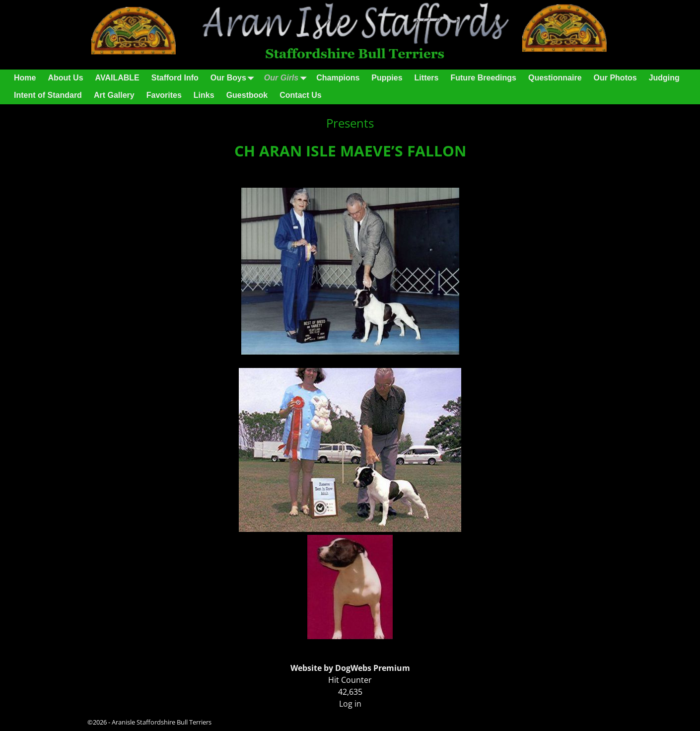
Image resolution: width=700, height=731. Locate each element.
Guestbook (247, 95)
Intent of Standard (48, 95)
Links (204, 95)
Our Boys (234, 78)
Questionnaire (555, 78)
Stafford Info (175, 78)
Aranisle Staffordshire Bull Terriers (162, 722)
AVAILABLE (117, 78)
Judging (664, 78)
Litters (427, 78)
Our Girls (287, 78)
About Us (65, 78)
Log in (350, 704)
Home (25, 78)
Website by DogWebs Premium (350, 668)
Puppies (387, 78)
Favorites (164, 95)
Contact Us (300, 95)
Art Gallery (114, 95)
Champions (338, 78)
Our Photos (615, 78)
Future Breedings (483, 78)
